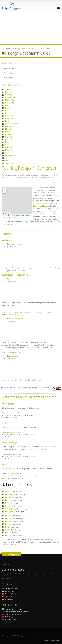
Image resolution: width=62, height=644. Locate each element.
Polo (12, 533)
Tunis (8, 597)
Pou (12, 503)
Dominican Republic (15, 612)
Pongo (8, 92)
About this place (9, 68)
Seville (8, 599)
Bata (7, 153)
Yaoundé (9, 116)
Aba (7, 158)
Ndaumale (10, 118)
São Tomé (9, 163)
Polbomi (14, 535)
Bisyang (9, 137)
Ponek (13, 515)
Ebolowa (9, 129)
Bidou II (8, 139)
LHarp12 (12, 279)
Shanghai (9, 594)
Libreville (9, 161)
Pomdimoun (15, 518)
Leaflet (12, 215)
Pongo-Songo (16, 509)
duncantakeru (13, 356)
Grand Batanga (12, 124)
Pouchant (15, 500)
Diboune (9, 108)
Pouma (13, 497)
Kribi (7, 121)
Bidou (8, 110)
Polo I (13, 530)
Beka (7, 142)
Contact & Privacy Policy (52, 641)
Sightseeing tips (9, 73)
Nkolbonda (10, 97)
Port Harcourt (11, 155)
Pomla (14, 521)
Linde (8, 105)
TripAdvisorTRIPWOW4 (16, 318)
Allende (8, 147)
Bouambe (9, 134)
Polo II (13, 527)
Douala (8, 132)
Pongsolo (14, 506)
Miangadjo (10, 100)
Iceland (9, 620)
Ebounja (9, 126)
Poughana (16, 494)
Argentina (12, 609)
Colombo (10, 589)
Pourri (13, 492)
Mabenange (10, 103)
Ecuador (11, 614)
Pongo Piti (15, 511)
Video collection (9, 77)
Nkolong (9, 95)
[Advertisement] (31, 29)
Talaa (7, 89)
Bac (7, 145)
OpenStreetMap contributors (23, 215)
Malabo (8, 150)
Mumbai (8, 591)
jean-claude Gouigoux (16, 244)
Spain (8, 617)
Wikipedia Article (16, 413)
